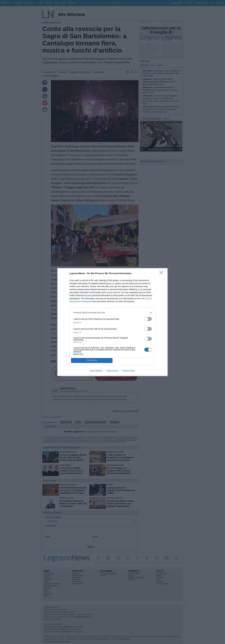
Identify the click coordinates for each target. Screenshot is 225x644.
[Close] (162, 274)
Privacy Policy (129, 371)
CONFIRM (92, 360)
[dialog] (113, 322)
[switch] (148, 319)
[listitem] (113, 313)
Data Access (112, 371)
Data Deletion (96, 371)
